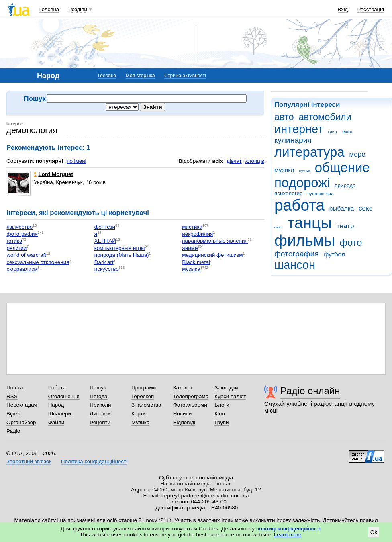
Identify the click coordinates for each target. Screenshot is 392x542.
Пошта (15, 388)
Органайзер (21, 422)
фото (351, 243)
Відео (13, 414)
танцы (310, 223)
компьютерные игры (120, 248)
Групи (222, 422)
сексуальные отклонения (38, 262)
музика (284, 170)
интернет (299, 129)
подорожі (302, 183)
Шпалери (60, 414)
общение (342, 167)
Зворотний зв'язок (29, 461)
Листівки (100, 414)
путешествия (320, 194)
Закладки (226, 388)
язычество (19, 227)
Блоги (222, 405)
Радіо (13, 431)
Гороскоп (143, 396)
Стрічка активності (185, 76)
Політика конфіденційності (94, 461)
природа (345, 185)
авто (284, 117)
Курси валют (230, 396)
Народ (56, 405)
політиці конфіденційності (288, 529)
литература (309, 152)
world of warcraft (26, 255)
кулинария (293, 140)
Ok (374, 532)
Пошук (98, 388)
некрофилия (197, 234)
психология (288, 193)
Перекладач (21, 405)
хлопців (255, 161)
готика (14, 241)
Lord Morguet (53, 174)
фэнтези (105, 227)
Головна (49, 9)
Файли (56, 422)
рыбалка (342, 208)
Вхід (343, 9)
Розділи (78, 9)
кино (332, 131)
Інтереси (21, 213)
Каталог (183, 388)
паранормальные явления (215, 241)
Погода (98, 396)
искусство (107, 269)
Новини (183, 414)
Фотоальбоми (190, 405)
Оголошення (64, 396)
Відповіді (184, 422)
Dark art (104, 262)
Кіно (220, 414)
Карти (139, 414)
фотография (297, 254)
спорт (279, 227)
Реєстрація (371, 9)
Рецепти (100, 422)
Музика (140, 422)
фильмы (305, 240)
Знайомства (146, 405)
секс (365, 208)
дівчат (234, 161)
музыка (305, 171)
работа (299, 205)
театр (345, 226)
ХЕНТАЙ (105, 241)
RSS (12, 396)
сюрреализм (22, 269)
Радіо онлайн (310, 391)
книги (347, 131)
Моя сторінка (140, 76)
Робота (57, 388)
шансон (295, 265)
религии (16, 248)
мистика (192, 227)
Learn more (288, 535)
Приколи (100, 405)
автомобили (325, 117)
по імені (77, 161)
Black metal (196, 262)
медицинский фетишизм (212, 255)
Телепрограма (191, 396)
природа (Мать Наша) (122, 255)
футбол (334, 254)
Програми (144, 388)
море (357, 154)
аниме (190, 248)
